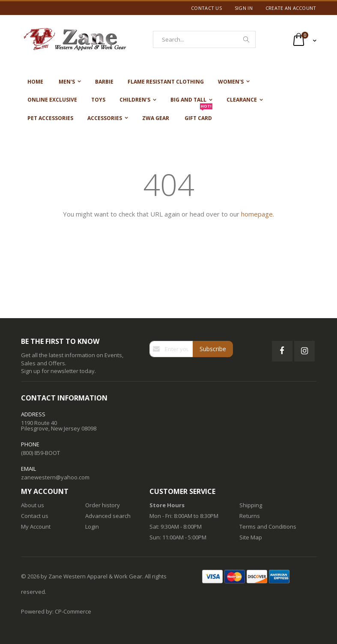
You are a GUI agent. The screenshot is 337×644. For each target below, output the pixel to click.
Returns (250, 516)
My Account (36, 527)
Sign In (244, 8)
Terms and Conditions (268, 527)
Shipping (251, 505)
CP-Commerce (73, 611)
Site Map (251, 537)
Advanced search (108, 516)
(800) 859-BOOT (40, 453)
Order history (103, 505)
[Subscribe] (213, 349)
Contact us (35, 516)
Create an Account (291, 8)
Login (92, 527)
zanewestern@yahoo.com (55, 477)
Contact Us (206, 8)
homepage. (258, 214)
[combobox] (204, 39)
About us (33, 505)
